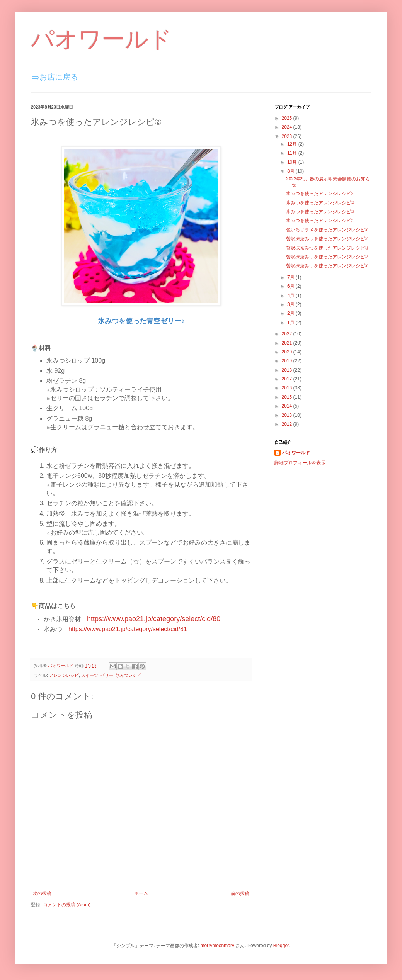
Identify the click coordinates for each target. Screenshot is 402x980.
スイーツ (90, 675)
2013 (288, 415)
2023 (288, 136)
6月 (291, 286)
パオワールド (101, 39)
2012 (288, 424)
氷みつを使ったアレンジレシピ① (320, 221)
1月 (291, 323)
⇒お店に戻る (55, 77)
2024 (288, 127)
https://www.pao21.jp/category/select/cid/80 (154, 619)
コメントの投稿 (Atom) (67, 905)
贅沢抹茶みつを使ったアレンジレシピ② (327, 257)
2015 (288, 397)
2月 (291, 313)
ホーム (141, 893)
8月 (291, 171)
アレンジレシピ (64, 675)
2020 (288, 352)
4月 (291, 296)
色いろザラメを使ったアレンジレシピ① (327, 230)
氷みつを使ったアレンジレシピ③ (320, 203)
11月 (293, 153)
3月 (291, 304)
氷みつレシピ (128, 675)
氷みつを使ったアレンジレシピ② (320, 212)
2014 (288, 406)
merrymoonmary (217, 946)
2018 (288, 370)
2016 (288, 388)
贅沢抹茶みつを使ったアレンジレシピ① (327, 266)
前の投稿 (240, 893)
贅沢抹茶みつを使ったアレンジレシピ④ (327, 239)
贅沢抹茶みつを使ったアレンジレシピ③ (327, 248)
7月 (291, 277)
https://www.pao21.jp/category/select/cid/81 (128, 629)
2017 (288, 379)
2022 (288, 334)
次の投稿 (42, 893)
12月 (293, 144)
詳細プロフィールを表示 (300, 463)
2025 (288, 118)
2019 (288, 361)
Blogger (281, 946)
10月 (293, 162)
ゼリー (107, 675)
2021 (288, 343)
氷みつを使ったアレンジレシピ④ (320, 194)
